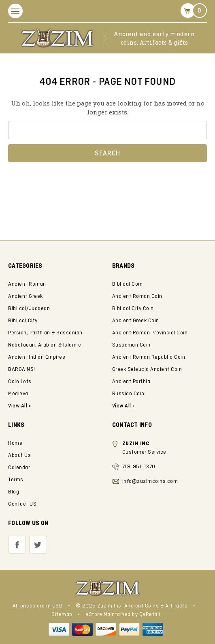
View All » (123, 406)
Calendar (19, 468)
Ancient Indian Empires (37, 357)
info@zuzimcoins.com (150, 481)
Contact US (22, 504)
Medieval (19, 394)
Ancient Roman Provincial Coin (150, 333)
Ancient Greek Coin (136, 321)
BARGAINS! (22, 369)
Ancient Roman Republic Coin (149, 357)
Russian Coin (128, 394)
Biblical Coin (128, 284)
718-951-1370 (139, 467)
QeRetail (150, 615)
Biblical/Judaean (29, 309)
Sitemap (62, 615)
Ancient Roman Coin (137, 296)
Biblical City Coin (133, 309)
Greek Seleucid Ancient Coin (147, 369)
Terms (16, 480)
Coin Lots (20, 382)
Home (15, 443)
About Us (19, 456)
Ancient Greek (26, 296)
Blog (14, 492)
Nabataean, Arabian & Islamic (45, 345)
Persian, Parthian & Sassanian (45, 333)
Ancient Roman (27, 284)
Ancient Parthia (131, 382)
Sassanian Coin (131, 345)
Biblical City (23, 321)
